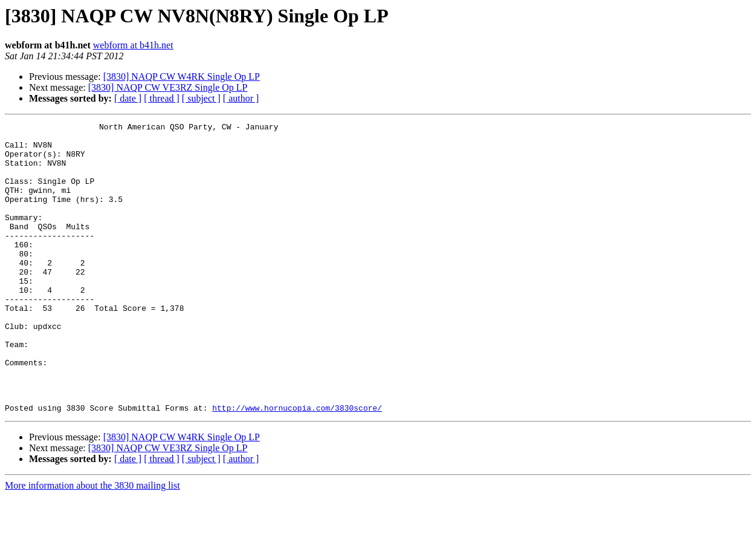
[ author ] (241, 98)
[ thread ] (162, 98)
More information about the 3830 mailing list (92, 543)
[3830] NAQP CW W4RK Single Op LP (182, 77)
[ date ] (128, 98)
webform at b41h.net (133, 45)
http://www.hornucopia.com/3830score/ (297, 466)
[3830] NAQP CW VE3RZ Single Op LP (168, 87)
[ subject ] (201, 98)
